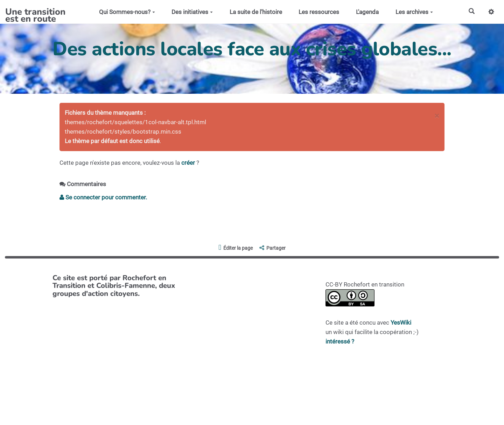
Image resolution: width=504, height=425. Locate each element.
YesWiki (401, 323)
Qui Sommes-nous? (127, 12)
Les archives (414, 12)
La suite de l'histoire (256, 12)
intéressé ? (340, 341)
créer (188, 163)
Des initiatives (192, 12)
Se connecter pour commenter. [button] (103, 197)
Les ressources (319, 12)
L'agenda (367, 12)
